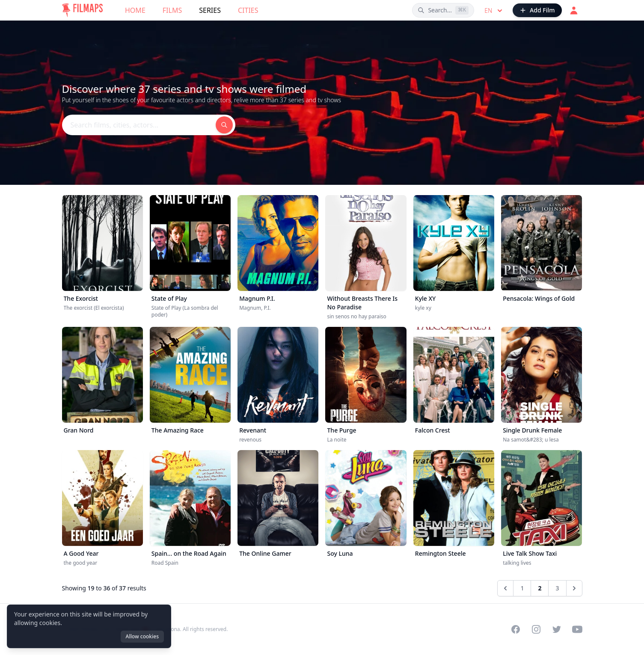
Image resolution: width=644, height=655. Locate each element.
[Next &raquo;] (574, 588)
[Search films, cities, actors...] (443, 10)
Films (172, 10)
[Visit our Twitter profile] (557, 629)
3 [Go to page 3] (557, 588)
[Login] (574, 10)
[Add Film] (537, 10)
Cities (248, 10)
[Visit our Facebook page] (516, 629)
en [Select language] (494, 11)
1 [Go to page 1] (522, 588)
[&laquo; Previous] (505, 588)
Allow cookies (142, 636)
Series (210, 10)
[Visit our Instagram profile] (536, 629)
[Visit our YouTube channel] (577, 629)
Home (135, 10)
